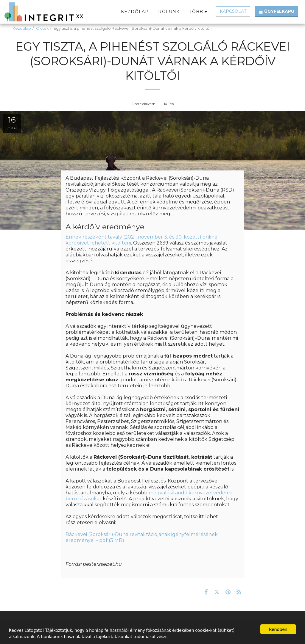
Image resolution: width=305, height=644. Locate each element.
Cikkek (42, 28)
